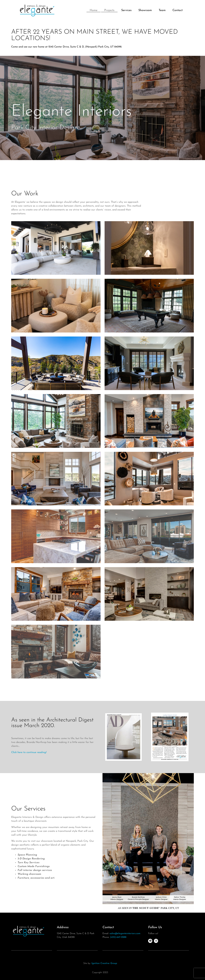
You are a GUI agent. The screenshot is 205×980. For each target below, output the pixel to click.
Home (94, 10)
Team (162, 10)
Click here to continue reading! (29, 752)
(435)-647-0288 (118, 937)
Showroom (145, 10)
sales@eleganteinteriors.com (125, 934)
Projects (109, 10)
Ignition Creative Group (104, 963)
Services (126, 10)
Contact (178, 10)
